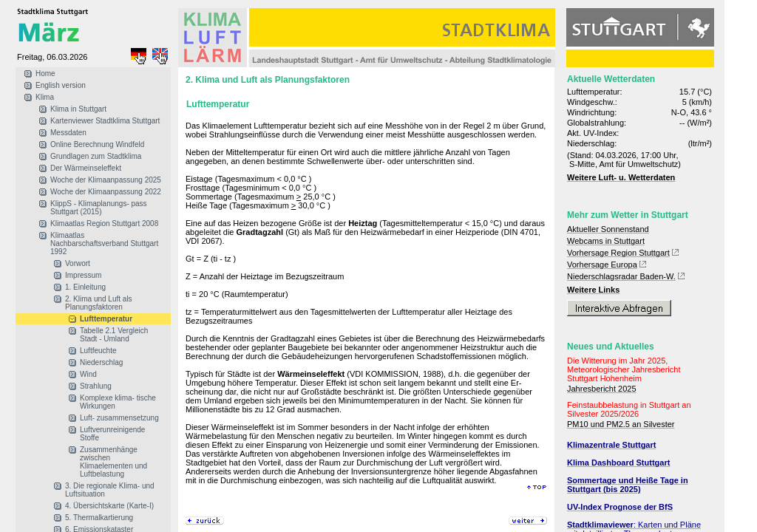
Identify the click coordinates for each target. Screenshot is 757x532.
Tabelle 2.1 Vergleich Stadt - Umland (114, 335)
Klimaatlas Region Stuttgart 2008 (104, 224)
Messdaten (68, 133)
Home (45, 74)
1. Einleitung (85, 287)
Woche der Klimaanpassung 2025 (106, 180)
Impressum (83, 275)
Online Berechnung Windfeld (97, 144)
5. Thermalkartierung (99, 518)
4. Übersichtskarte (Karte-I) (109, 506)
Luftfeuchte (98, 351)
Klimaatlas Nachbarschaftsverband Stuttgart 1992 (104, 243)
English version (61, 85)
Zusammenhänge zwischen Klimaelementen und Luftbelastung (113, 462)
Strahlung (96, 386)
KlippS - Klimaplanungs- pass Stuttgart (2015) (99, 208)
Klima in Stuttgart (78, 109)
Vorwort (78, 263)
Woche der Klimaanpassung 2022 (106, 192)
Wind (88, 374)
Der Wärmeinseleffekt (86, 168)
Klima (45, 97)
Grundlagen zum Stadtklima (96, 156)
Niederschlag (101, 362)
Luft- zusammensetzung (119, 418)
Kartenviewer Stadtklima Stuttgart (105, 121)
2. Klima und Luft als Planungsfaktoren (99, 303)
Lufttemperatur (106, 319)
